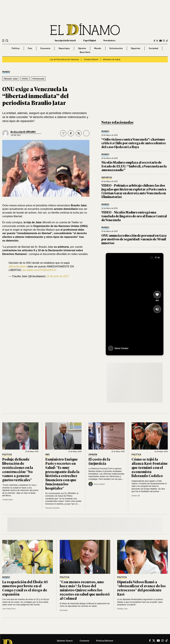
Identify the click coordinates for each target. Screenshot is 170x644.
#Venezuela (38, 79)
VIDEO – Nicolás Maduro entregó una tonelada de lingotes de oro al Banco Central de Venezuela (134, 216)
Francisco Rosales (52, 508)
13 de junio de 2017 (58, 276)
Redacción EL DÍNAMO (23, 132)
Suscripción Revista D (65, 40)
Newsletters (109, 40)
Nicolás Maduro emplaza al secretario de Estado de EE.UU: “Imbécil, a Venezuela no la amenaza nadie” (134, 166)
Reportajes (64, 48)
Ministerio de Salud (112, 59)
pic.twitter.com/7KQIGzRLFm (39, 270)
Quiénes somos (65, 641)
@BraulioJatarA (18, 266)
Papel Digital (90, 40)
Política (16, 48)
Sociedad (153, 48)
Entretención (116, 48)
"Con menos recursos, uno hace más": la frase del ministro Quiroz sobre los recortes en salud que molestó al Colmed (85, 590)
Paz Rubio (64, 610)
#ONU (25, 79)
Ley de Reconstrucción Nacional (64, 59)
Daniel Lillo (136, 496)
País (30, 48)
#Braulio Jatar (11, 79)
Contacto (84, 641)
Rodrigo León (122, 609)
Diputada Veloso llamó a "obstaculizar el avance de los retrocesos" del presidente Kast (141, 588)
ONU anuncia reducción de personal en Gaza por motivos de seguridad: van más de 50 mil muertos (134, 239)
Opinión (82, 48)
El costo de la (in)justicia (99, 461)
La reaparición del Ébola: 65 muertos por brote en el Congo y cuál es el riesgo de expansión (25, 588)
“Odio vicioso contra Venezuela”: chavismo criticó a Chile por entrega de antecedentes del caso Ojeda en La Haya (134, 143)
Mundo (98, 48)
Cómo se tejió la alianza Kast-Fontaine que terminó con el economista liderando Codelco (150, 467)
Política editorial (105, 641)
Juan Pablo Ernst (9, 609)
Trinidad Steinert (91, 59)
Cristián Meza (8, 500)
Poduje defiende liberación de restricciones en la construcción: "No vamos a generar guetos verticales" (18, 469)
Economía (45, 48)
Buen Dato (85, 52)
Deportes (136, 48)
